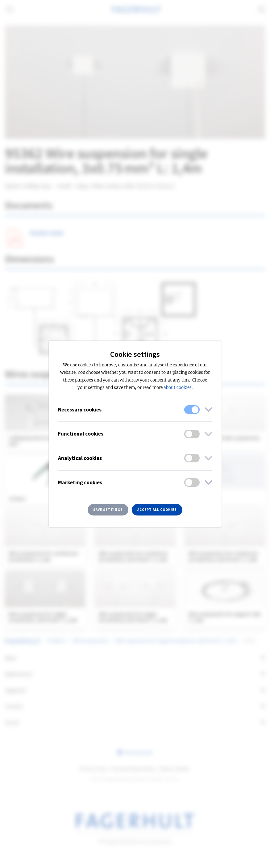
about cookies (177, 388)
